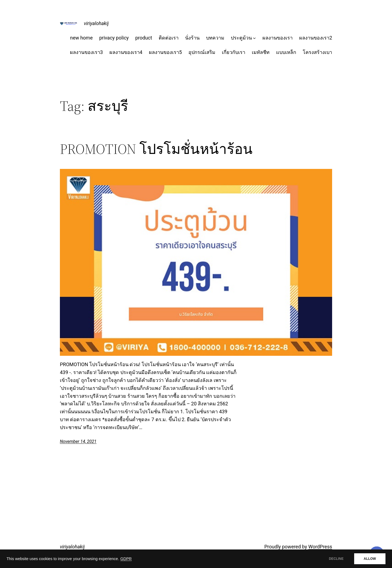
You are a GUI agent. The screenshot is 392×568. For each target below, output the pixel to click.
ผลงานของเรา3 (86, 52)
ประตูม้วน (241, 38)
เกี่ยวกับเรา (234, 52)
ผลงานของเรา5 (165, 52)
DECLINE (336, 559)
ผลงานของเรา (278, 38)
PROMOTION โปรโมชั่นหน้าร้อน (156, 149)
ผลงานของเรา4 (126, 52)
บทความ (215, 38)
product (144, 38)
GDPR (126, 559)
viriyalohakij (96, 23)
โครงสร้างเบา (317, 52)
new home (81, 38)
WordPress (320, 547)
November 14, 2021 (78, 441)
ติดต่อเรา (169, 38)
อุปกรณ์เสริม (202, 52)
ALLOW (370, 559)
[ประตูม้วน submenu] (254, 38)
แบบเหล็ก (286, 52)
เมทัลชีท (261, 52)
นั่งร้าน (192, 38)
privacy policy (114, 38)
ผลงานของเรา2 (316, 38)
